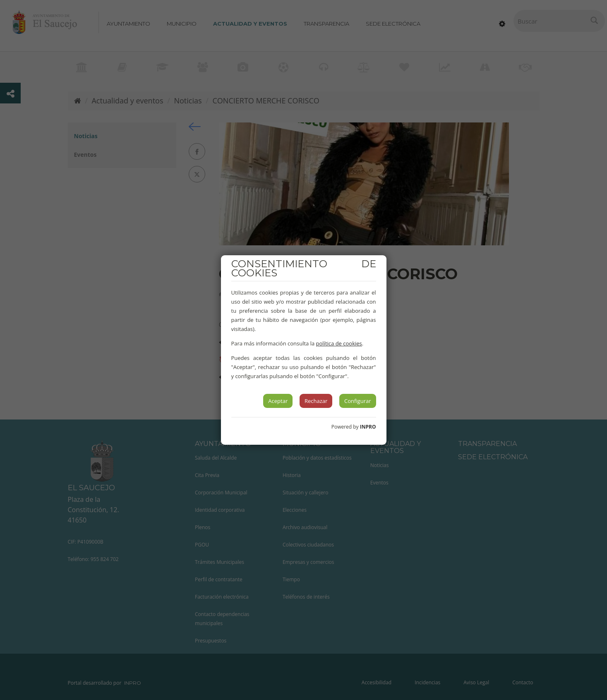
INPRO (368, 427)
